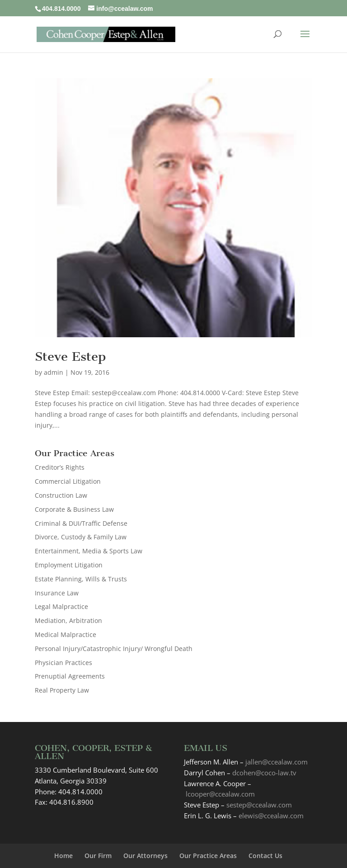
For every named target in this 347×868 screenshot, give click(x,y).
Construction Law (61, 495)
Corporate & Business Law (74, 509)
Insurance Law (57, 593)
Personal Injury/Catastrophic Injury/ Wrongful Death (114, 649)
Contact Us (265, 856)
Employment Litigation (69, 565)
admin (54, 372)
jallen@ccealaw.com (277, 762)
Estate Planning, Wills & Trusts (81, 579)
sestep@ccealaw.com (259, 805)
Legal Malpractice (61, 606)
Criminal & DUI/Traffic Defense (81, 523)
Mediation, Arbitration (68, 620)
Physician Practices (63, 663)
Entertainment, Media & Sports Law (89, 551)
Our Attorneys (145, 856)
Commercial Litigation (68, 481)
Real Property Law (62, 690)
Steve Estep (70, 356)
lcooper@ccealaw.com (220, 794)
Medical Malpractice (66, 634)
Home (63, 856)
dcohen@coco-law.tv (264, 773)
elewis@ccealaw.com (271, 816)
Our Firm (98, 856)
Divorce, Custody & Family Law (81, 537)
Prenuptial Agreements (70, 676)
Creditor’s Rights (60, 467)
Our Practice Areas (208, 856)
